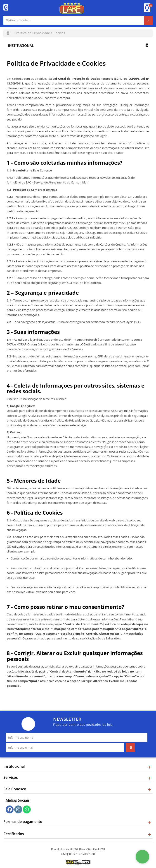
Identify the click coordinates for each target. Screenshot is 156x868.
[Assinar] (131, 747)
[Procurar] (148, 20)
